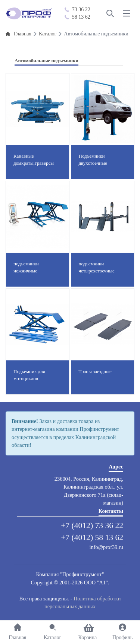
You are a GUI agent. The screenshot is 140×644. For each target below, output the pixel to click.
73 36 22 (77, 10)
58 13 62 (77, 17)
